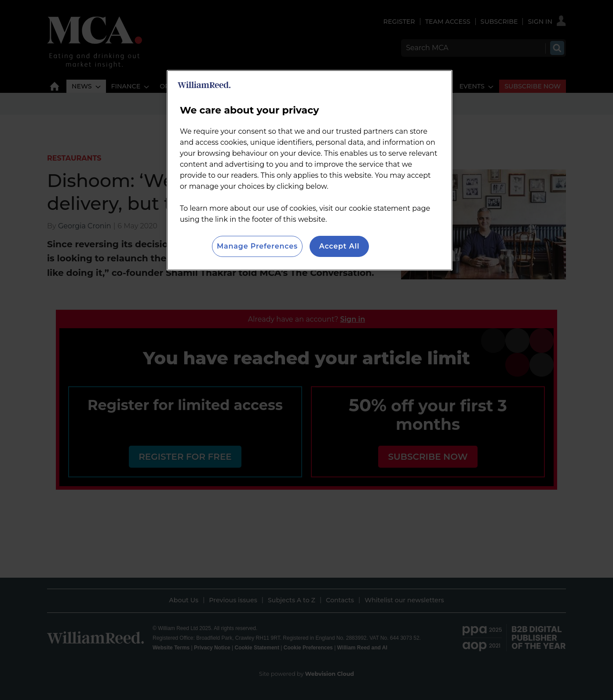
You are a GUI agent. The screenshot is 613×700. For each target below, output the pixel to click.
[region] (310, 170)
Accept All (339, 246)
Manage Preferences (257, 246)
